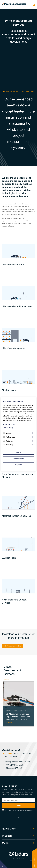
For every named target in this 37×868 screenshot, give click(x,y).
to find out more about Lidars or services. (17, 753)
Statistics (8, 441)
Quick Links (9, 829)
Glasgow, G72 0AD (12, 768)
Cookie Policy (9, 428)
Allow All (18, 452)
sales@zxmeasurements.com (16, 762)
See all (6, 679)
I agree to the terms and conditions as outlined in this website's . (18, 811)
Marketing (8, 445)
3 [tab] (18, 729)
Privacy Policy (15, 812)
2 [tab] (13, 729)
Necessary (8, 433)
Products (7, 836)
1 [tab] (7, 729)
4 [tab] (24, 729)
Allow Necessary (18, 458)
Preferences (9, 437)
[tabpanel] (18, 704)
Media (6, 843)
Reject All (18, 465)
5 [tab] (30, 729)
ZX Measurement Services (13, 646)
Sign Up (18, 806)
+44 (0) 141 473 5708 (13, 765)
